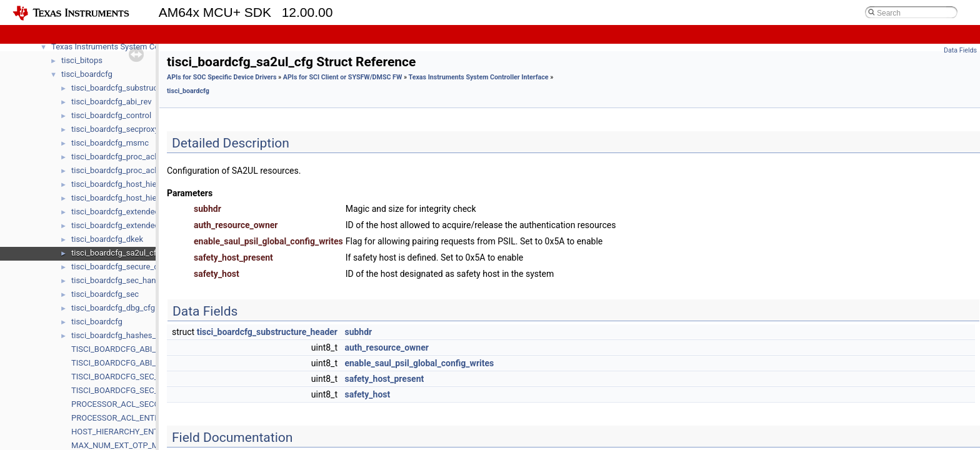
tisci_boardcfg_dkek (107, 239)
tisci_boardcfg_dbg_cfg (113, 308)
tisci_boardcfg (87, 74)
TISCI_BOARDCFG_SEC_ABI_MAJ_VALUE (145, 377)
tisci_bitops (82, 60)
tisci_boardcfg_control (111, 115)
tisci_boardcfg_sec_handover (124, 280)
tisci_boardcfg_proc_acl (114, 170)
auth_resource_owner (386, 347)
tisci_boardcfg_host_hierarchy (125, 198)
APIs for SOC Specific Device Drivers (222, 77)
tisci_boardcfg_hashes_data (122, 335)
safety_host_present (384, 379)
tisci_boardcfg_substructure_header (136, 88)
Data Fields (960, 50)
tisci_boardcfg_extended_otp (123, 225)
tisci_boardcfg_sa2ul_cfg (116, 253)
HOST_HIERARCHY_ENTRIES (123, 432)
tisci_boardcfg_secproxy (115, 129)
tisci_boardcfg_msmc (110, 143)
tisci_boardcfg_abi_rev (111, 102)
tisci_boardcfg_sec (105, 294)
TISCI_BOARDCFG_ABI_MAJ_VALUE (136, 349)
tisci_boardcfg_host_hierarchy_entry (136, 184)
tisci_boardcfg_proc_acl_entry (125, 157)
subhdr (358, 332)
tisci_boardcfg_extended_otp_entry (134, 212)
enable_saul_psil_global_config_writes (419, 363)
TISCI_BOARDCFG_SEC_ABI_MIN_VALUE (144, 390)
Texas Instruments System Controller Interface (479, 77)
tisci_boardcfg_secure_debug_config (137, 267)
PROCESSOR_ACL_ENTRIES (121, 418)
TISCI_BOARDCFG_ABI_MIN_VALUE (135, 363)
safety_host (367, 394)
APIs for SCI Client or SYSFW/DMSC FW (342, 77)
